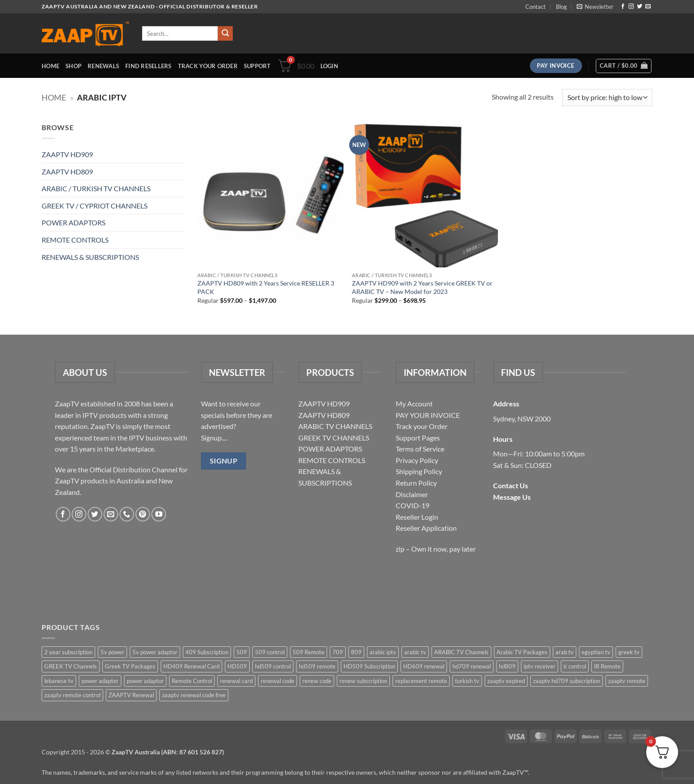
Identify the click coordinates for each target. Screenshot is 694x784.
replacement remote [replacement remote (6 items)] (421, 681)
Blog (561, 7)
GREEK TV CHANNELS (334, 438)
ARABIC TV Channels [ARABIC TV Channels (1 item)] (461, 652)
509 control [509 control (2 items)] (270, 652)
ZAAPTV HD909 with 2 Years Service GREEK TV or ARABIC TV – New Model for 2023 (422, 287)
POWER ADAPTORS (73, 222)
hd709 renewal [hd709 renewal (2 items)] (472, 666)
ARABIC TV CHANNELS (335, 426)
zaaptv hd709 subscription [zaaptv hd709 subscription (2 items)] (567, 681)
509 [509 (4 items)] (242, 652)
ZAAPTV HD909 (67, 154)
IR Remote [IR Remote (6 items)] (607, 666)
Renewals (103, 66)
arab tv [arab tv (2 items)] (565, 652)
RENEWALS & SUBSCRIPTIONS (90, 257)
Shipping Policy (419, 471)
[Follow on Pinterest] (143, 514)
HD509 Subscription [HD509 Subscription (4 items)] (369, 666)
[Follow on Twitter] (640, 7)
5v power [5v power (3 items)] (112, 652)
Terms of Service (420, 449)
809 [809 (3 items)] (356, 652)
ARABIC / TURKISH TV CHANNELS (96, 188)
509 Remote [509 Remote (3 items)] (308, 652)
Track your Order (422, 426)
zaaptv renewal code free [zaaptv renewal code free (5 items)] (194, 695)
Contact (536, 7)
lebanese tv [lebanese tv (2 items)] (59, 681)
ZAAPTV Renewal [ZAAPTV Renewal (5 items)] (131, 695)
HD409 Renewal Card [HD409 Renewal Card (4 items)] (191, 666)
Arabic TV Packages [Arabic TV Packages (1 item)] (522, 652)
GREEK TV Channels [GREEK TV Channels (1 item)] (71, 666)
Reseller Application (426, 528)
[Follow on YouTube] (159, 514)
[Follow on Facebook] (623, 7)
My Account (414, 404)
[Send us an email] (648, 7)
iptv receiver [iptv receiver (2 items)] (540, 666)
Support (257, 66)
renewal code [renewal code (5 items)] (278, 681)
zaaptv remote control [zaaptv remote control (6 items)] (72, 695)
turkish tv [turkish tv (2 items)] (467, 681)
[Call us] (127, 514)
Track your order (208, 66)
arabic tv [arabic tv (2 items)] (415, 652)
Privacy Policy (417, 460)
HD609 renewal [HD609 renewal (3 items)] (424, 666)
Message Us (512, 497)
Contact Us (511, 485)
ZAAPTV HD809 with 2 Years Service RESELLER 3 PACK (266, 287)
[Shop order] (607, 98)
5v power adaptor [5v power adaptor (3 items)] (155, 652)
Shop (73, 66)
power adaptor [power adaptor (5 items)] (145, 681)
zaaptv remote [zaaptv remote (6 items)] (627, 681)
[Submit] (225, 34)
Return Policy (416, 483)
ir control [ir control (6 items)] (575, 666)
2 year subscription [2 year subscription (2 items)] (68, 652)
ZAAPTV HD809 (67, 172)
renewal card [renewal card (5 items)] (236, 681)
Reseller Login (417, 517)
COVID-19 (413, 505)
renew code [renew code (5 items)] (317, 681)
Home (50, 66)
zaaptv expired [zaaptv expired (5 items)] (506, 681)
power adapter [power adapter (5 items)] (100, 681)
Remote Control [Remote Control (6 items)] (192, 681)
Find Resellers (148, 66)
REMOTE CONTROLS (75, 240)
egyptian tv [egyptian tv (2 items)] (596, 652)
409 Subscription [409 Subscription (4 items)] (207, 652)
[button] (595, 7)
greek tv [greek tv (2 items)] (629, 652)
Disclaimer (412, 494)
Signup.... (214, 438)
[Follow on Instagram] (631, 7)
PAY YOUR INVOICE (428, 415)
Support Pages (418, 438)
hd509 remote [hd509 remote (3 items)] (317, 666)
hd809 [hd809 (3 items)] (507, 666)
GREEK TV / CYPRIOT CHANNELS (94, 206)
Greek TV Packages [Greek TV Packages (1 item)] (130, 666)
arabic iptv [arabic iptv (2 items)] (383, 652)
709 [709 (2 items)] (338, 652)
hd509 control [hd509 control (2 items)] (273, 666)
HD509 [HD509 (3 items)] (237, 666)
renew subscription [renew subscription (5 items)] (363, 681)
